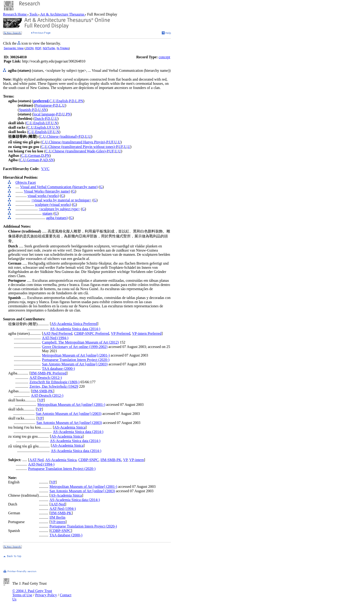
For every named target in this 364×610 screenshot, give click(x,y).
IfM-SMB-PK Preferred (48, 373)
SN (44, 110)
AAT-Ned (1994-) (55, 338)
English (39, 123)
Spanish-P (26, 110)
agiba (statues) (57, 218)
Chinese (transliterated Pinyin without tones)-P (83, 147)
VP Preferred (121, 333)
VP (41, 400)
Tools (34, 14)
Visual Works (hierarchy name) (47, 191)
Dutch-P (41, 119)
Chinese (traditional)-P (63, 136)
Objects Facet (26, 182)
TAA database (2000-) (58, 369)
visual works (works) (43, 196)
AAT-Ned (36, 460)
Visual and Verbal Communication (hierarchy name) (59, 187)
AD (45, 160)
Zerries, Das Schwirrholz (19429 (54, 386)
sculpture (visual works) (53, 205)
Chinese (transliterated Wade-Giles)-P (80, 151)
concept (164, 57)
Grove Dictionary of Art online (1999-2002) (75, 347)
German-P (34, 160)
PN (81, 101)
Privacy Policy (46, 595)
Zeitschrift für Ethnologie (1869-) (55, 382)
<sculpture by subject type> (59, 209)
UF (48, 123)
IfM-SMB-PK (43, 391)
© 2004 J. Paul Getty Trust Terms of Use (32, 593)
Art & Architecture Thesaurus (62, 14)
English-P (63, 101)
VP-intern (137, 460)
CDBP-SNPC (89, 460)
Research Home (15, 14)
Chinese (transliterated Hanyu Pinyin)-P (78, 142)
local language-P (45, 114)
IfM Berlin (57, 517)
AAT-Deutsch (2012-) (46, 378)
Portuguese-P (45, 105)
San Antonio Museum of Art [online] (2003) (75, 364)
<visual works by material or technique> (61, 200)
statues (48, 213)
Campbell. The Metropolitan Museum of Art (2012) (80, 342)
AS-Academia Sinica (70, 427)
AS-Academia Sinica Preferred (74, 324)
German (34, 156)
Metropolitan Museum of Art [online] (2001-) (76, 355)
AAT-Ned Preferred (58, 333)
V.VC (45, 169)
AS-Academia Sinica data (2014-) (75, 329)
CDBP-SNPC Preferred (92, 333)
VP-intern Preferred (147, 333)
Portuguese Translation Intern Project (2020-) (76, 360)
